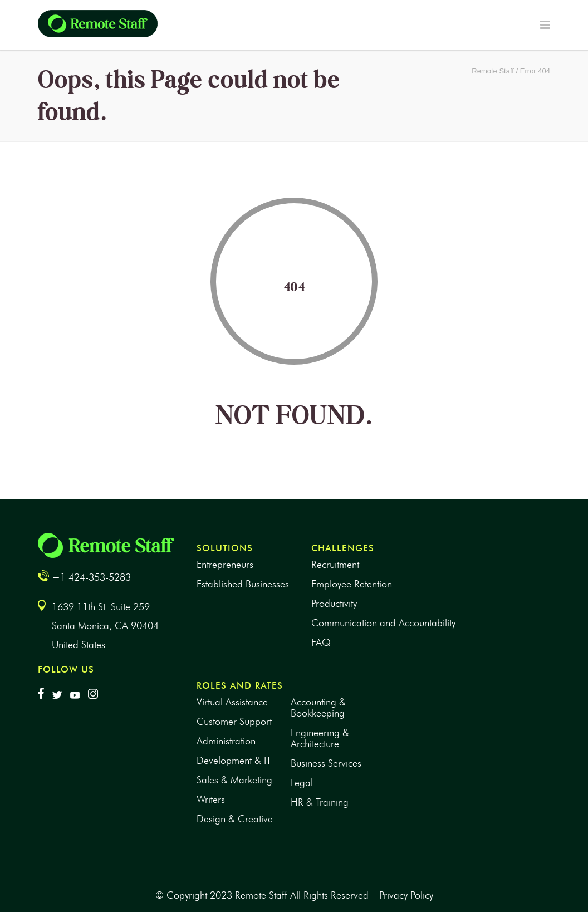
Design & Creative (235, 819)
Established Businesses (243, 584)
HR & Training (320, 802)
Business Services (326, 763)
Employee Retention (352, 584)
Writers (211, 800)
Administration (226, 741)
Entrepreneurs (225, 565)
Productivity (334, 604)
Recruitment (335, 565)
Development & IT (234, 761)
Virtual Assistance (232, 702)
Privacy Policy (406, 895)
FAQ (321, 643)
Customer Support (234, 722)
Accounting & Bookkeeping (318, 708)
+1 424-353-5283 (91, 577)
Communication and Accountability (383, 623)
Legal (302, 783)
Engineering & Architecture (320, 738)
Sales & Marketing (234, 780)
